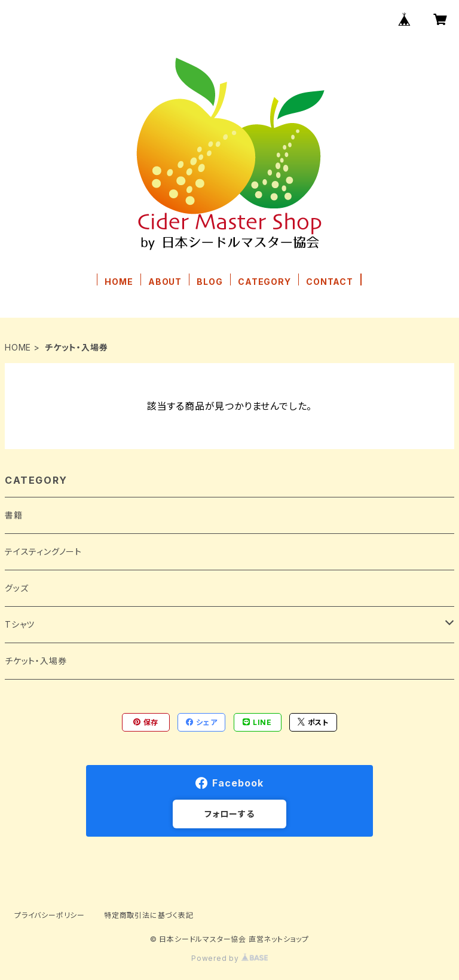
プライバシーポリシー (50, 915)
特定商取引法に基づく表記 (149, 915)
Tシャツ (20, 624)
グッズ (16, 588)
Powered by (229, 958)
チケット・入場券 (36, 661)
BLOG (209, 282)
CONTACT (330, 282)
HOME (119, 282)
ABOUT (165, 282)
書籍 (14, 515)
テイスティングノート (43, 552)
